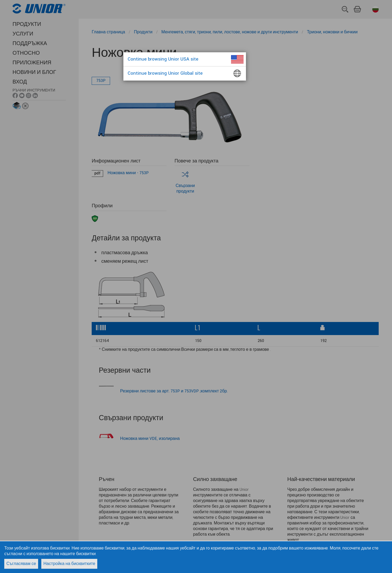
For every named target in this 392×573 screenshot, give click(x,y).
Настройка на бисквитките (69, 564)
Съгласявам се (21, 564)
